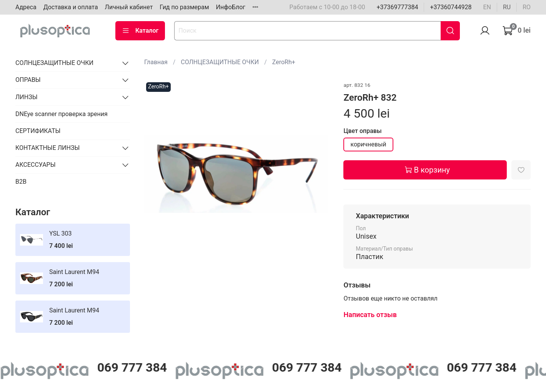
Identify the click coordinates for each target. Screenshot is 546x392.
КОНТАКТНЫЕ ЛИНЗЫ (47, 148)
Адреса (26, 7)
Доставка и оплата (71, 7)
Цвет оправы (362, 131)
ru (507, 7)
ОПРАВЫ (28, 80)
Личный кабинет (129, 7)
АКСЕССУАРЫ (36, 165)
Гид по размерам (184, 7)
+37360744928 (451, 7)
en (487, 7)
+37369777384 (397, 7)
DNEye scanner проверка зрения (62, 114)
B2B (21, 182)
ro (527, 7)
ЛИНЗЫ (27, 97)
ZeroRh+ (284, 62)
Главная (156, 62)
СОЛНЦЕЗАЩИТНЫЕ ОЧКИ (220, 62)
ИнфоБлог (231, 7)
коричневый (368, 144)
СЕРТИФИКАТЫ (38, 131)
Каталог (140, 31)
